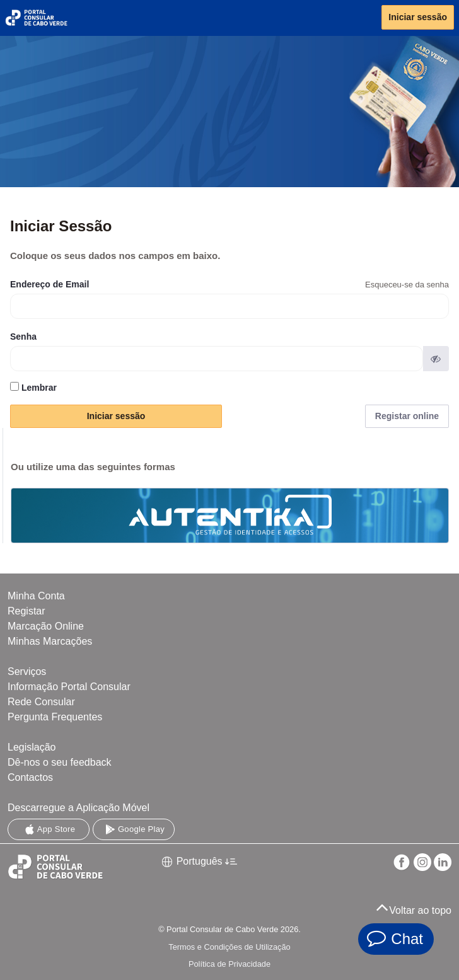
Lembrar (33, 387)
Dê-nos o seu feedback (60, 762)
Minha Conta (36, 596)
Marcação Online (46, 626)
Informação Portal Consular (69, 687)
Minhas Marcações (50, 641)
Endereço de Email (49, 284)
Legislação (32, 747)
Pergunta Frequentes (55, 717)
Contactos (30, 777)
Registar (26, 611)
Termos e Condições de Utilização (229, 947)
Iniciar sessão (418, 17)
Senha (23, 337)
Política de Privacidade (229, 964)
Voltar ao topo (414, 907)
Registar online (407, 416)
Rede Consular (41, 702)
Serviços (27, 672)
